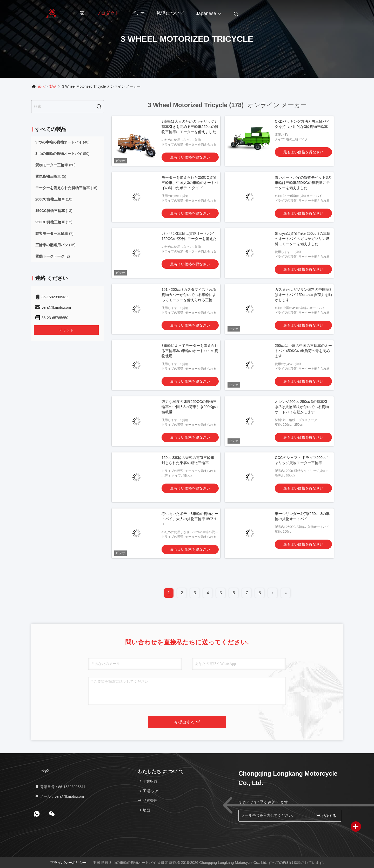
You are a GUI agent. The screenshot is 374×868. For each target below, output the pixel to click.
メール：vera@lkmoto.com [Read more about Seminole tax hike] (59, 796)
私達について (170, 13)
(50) (62, 154)
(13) (54, 211)
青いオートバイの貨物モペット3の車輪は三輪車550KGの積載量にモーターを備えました (303, 183)
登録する (326, 815)
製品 (53, 86)
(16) (66, 188)
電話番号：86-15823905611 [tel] (60, 787)
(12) (54, 222)
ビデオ (138, 13)
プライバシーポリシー (68, 863)
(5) (51, 176)
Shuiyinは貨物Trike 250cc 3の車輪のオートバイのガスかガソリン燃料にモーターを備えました (302, 239)
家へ (41, 86)
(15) (55, 245)
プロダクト (108, 13)
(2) (53, 256)
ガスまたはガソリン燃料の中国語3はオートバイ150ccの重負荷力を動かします (303, 295)
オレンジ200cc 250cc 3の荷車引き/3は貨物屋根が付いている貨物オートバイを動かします (302, 407)
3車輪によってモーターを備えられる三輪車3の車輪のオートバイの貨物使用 (190, 351)
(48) (62, 142)
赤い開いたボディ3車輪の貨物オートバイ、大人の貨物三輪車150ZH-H (190, 519)
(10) (54, 199)
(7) (54, 233)
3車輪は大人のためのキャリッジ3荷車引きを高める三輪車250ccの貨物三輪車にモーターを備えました (190, 127)
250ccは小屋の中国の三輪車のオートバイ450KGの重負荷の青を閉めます (303, 351)
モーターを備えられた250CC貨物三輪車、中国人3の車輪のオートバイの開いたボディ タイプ (190, 183)
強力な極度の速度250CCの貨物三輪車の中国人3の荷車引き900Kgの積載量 (190, 407)
